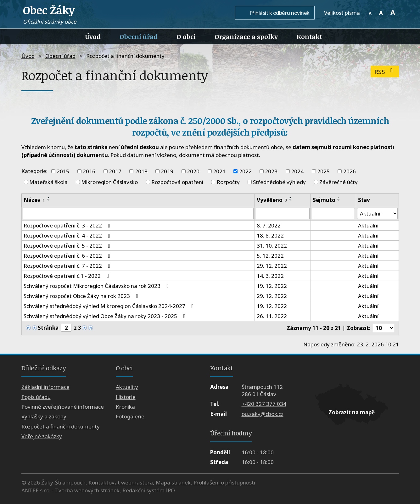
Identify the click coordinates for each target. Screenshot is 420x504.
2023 (271, 171)
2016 (89, 171)
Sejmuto (324, 200)
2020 (193, 171)
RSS (385, 72)
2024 (297, 171)
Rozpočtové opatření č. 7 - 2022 (68, 266)
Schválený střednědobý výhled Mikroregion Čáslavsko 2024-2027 (110, 306)
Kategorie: (34, 171)
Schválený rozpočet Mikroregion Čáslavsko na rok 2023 (97, 286)
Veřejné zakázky (42, 436)
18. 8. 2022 (270, 235)
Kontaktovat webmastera (121, 482)
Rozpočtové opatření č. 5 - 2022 (68, 246)
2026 (350, 171)
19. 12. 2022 (272, 286)
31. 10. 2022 (272, 246)
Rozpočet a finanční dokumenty (61, 426)
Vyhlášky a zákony (44, 417)
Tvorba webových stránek (87, 490)
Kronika (125, 407)
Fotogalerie (130, 417)
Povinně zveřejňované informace (63, 407)
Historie (126, 397)
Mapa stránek (173, 482)
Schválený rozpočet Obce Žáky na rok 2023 (82, 296)
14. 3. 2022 (270, 276)
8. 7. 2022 (269, 225)
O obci (186, 36)
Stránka (48, 328)
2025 (323, 171)
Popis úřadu (36, 397)
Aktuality (127, 387)
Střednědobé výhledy (279, 182)
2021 (219, 171)
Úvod (93, 36)
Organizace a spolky (246, 36)
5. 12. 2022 (270, 256)
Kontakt (309, 36)
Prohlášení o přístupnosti (224, 482)
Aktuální (368, 225)
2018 (141, 171)
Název (34, 200)
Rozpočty (228, 182)
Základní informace (45, 387)
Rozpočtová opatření (177, 182)
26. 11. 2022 (272, 316)
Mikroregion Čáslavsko (109, 182)
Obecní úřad (139, 36)
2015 (63, 171)
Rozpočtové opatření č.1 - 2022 (67, 276)
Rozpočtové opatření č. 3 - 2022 (68, 225)
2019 (167, 171)
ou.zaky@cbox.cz (263, 414)
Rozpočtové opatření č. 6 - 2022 (68, 256)
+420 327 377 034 (264, 404)
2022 (245, 171)
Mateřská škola (48, 182)
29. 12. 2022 (272, 266)
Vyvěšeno (272, 200)
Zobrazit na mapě (352, 412)
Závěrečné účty (339, 182)
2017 (115, 171)
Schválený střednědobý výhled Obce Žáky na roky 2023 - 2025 (106, 316)
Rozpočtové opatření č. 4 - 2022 (68, 235)
